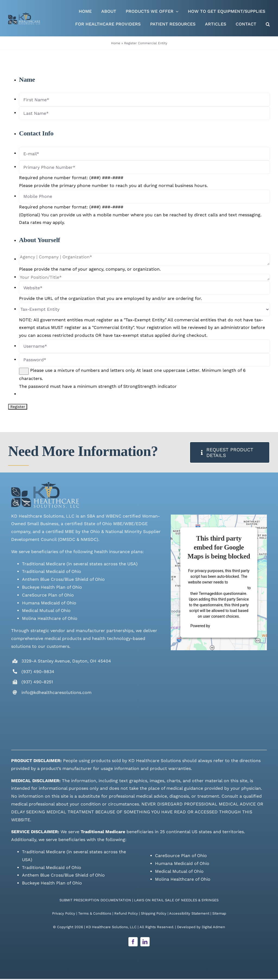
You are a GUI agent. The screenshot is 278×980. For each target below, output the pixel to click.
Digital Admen (213, 927)
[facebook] (133, 942)
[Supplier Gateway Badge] (239, 721)
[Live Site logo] (24, 15)
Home (116, 43)
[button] (268, 25)
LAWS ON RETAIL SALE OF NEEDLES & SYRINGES (176, 900)
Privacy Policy (64, 913)
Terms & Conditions (95, 913)
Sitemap (219, 913)
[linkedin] (145, 942)
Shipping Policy (154, 913)
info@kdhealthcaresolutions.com (56, 692)
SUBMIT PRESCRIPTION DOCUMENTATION (95, 900)
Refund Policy (126, 913)
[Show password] (24, 371)
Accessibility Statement (189, 913)
